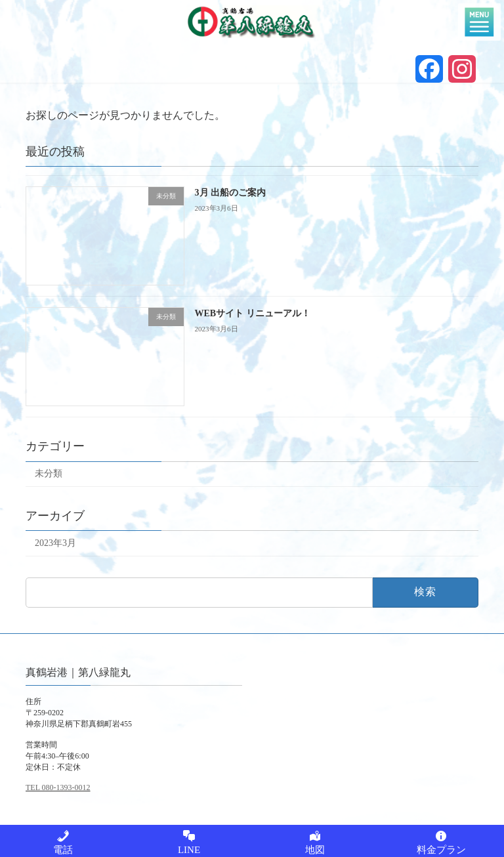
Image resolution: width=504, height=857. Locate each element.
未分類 (49, 473)
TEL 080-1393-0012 (58, 788)
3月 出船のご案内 (231, 193)
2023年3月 (55, 543)
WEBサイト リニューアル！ (253, 313)
